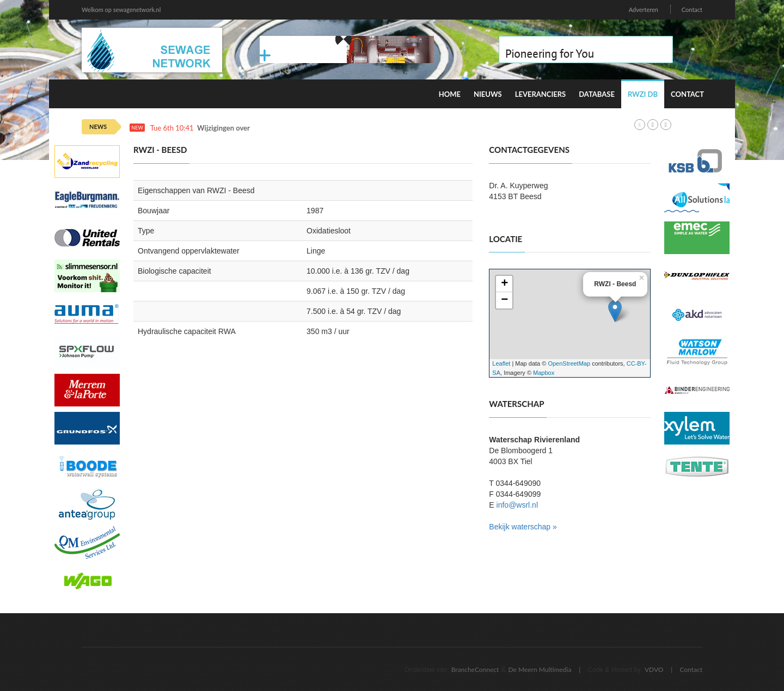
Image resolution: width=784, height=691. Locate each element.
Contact (692, 10)
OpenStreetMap (569, 363)
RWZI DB (643, 94)
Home (450, 94)
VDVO (654, 670)
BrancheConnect (475, 670)
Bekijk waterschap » (523, 527)
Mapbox (544, 373)
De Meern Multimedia (540, 670)
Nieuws (488, 94)
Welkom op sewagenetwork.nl (121, 10)
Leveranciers (541, 94)
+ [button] (504, 284)
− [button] (504, 300)
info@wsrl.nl (517, 505)
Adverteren (644, 10)
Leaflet (501, 363)
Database (597, 94)
